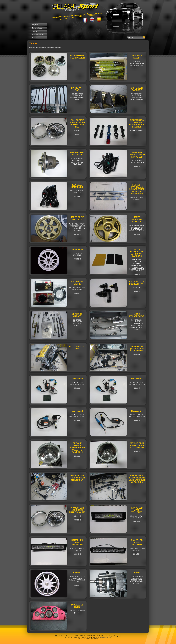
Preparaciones (37, 28)
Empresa (35, 25)
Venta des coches (38, 35)
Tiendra (35, 31)
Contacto (35, 38)
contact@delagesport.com (104, 637)
